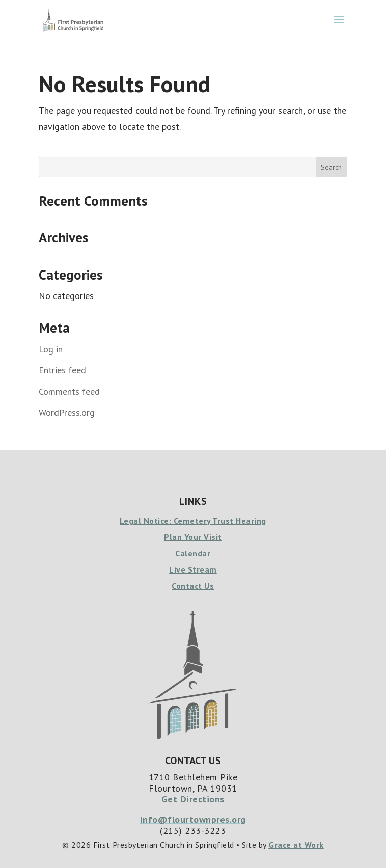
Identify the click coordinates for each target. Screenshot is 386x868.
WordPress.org (67, 412)
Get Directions (193, 799)
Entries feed (62, 370)
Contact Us (193, 586)
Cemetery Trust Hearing (220, 521)
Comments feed (69, 391)
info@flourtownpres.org (193, 819)
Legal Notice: (147, 521)
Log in (51, 349)
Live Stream (193, 569)
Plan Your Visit (193, 537)
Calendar (193, 553)
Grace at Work (296, 845)
